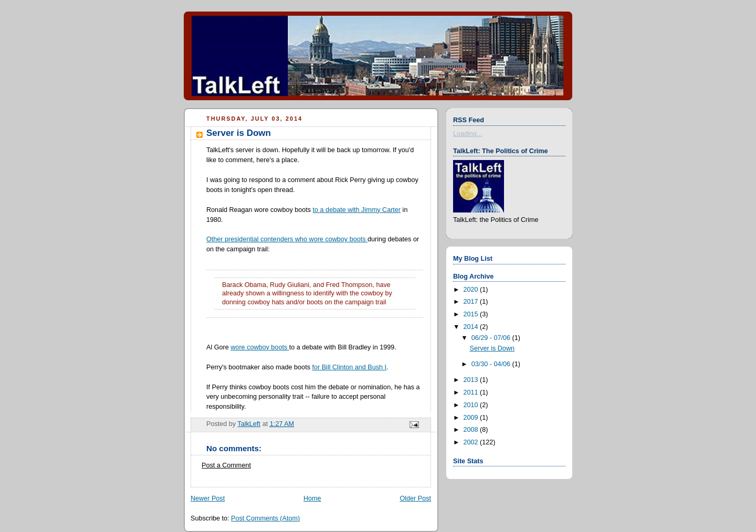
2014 (472, 327)
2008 (472, 430)
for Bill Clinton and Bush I (349, 367)
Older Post (415, 498)
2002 (472, 442)
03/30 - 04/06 (492, 364)
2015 (472, 314)
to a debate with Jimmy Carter (357, 210)
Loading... (468, 134)
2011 (472, 392)
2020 (472, 290)
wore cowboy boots (260, 347)
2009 (472, 418)
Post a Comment (226, 465)
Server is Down (492, 348)
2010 (472, 405)
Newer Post (208, 498)
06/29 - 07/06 (492, 338)
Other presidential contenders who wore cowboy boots (287, 239)
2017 (472, 302)
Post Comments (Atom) (265, 518)
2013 (472, 380)
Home (312, 498)
